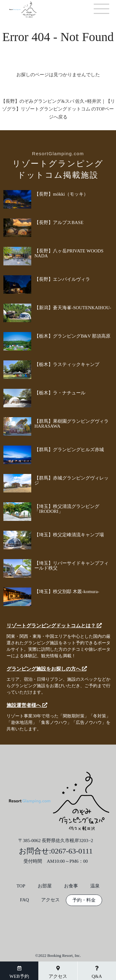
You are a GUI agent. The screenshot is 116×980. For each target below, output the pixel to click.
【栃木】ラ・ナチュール (60, 393)
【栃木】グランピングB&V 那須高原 (72, 336)
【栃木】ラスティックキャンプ (67, 364)
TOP (21, 886)
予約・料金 (84, 900)
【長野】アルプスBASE (59, 222)
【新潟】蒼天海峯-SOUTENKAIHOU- (73, 308)
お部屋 (45, 886)
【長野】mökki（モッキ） (61, 194)
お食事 (71, 886)
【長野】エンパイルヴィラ (62, 279)
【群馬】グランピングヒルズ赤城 (69, 450)
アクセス (50, 900)
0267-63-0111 (72, 851)
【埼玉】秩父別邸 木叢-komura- (67, 592)
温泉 (95, 886)
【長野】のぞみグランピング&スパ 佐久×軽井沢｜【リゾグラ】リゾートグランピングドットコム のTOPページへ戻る (58, 109)
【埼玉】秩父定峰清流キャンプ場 (69, 535)
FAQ (25, 900)
